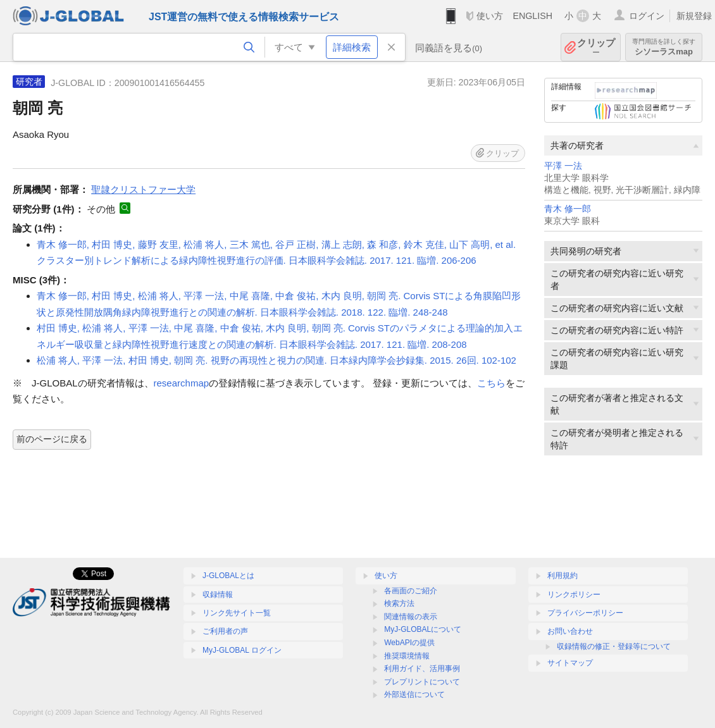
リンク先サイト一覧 (237, 613)
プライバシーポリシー (585, 613)
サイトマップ (570, 663)
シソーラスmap (664, 47)
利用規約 (563, 576)
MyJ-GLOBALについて (423, 629)
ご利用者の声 (225, 631)
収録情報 (218, 595)
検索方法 (399, 603)
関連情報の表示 (411, 617)
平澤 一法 (563, 166)
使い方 (490, 16)
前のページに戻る (52, 439)
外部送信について (414, 694)
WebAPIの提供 (409, 643)
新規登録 (694, 16)
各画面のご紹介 (411, 591)
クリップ (596, 47)
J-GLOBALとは (228, 576)
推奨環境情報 (407, 656)
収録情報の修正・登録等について (614, 646)
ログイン (647, 16)
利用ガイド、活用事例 (422, 669)
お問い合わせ (570, 631)
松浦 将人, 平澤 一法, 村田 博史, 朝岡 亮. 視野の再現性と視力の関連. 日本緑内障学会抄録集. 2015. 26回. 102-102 (277, 360)
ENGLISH (532, 16)
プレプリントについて (422, 682)
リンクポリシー (574, 595)
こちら (491, 383)
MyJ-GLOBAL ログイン (242, 650)
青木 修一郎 (568, 209)
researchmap (182, 383)
